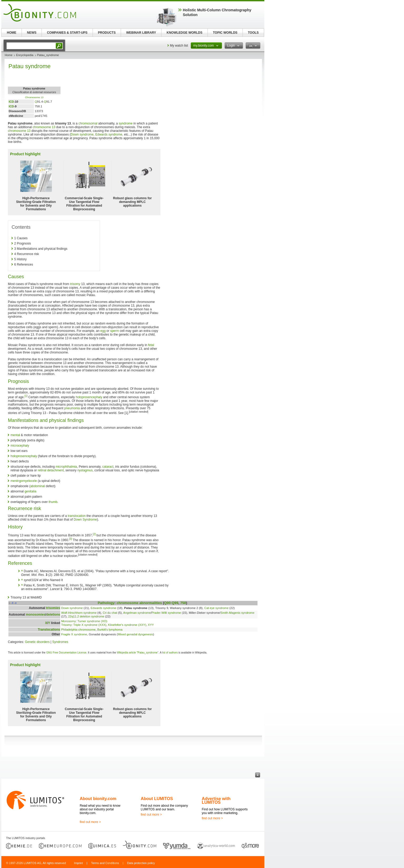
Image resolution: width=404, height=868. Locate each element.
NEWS (32, 33)
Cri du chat (110, 613)
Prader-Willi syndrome (166, 613)
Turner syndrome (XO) (92, 621)
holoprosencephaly (89, 397)
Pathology (106, 603)
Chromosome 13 (34, 97)
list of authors (170, 653)
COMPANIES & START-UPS (67, 33)
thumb (53, 502)
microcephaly (20, 446)
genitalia (30, 491)
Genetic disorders (37, 642)
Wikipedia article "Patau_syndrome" (138, 653)
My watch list (179, 46)
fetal (151, 345)
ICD (11, 102)
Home (9, 55)
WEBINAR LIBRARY (141, 33)
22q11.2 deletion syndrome (86, 616)
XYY (151, 625)
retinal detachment (51, 470)
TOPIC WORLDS (225, 33)
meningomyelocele (24, 481)
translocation (77, 516)
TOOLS (253, 33)
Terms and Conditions (105, 863)
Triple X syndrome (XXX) (90, 625)
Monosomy (68, 621)
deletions (53, 615)
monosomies (36, 615)
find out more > (90, 822)
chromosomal (88, 123)
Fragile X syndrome (74, 634)
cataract (108, 467)
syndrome (126, 123)
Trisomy (66, 625)
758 (183, 603)
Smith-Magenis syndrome (237, 613)
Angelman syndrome (137, 613)
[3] (70, 539)
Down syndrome (82, 134)
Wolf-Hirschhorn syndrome (79, 613)
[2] (94, 534)
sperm (115, 331)
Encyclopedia (25, 55)
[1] (26, 396)
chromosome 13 (44, 127)
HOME (12, 33)
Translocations (49, 630)
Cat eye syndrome (216, 608)
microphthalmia (66, 467)
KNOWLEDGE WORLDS (185, 33)
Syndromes (60, 642)
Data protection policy (141, 863)
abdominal (37, 486)
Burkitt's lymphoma (110, 630)
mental (15, 435)
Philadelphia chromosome (78, 630)
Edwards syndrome (109, 134)
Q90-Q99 (171, 603)
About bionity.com (98, 799)
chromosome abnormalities (139, 603)
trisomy (75, 284)
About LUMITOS (157, 799)
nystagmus (85, 470)
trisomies (53, 608)
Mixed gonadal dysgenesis (135, 634)
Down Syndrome (85, 520)
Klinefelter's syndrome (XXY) (127, 625)
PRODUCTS (107, 33)
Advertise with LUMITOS (216, 800)
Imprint (78, 863)
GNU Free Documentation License (66, 653)
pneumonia (72, 408)
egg (103, 331)
